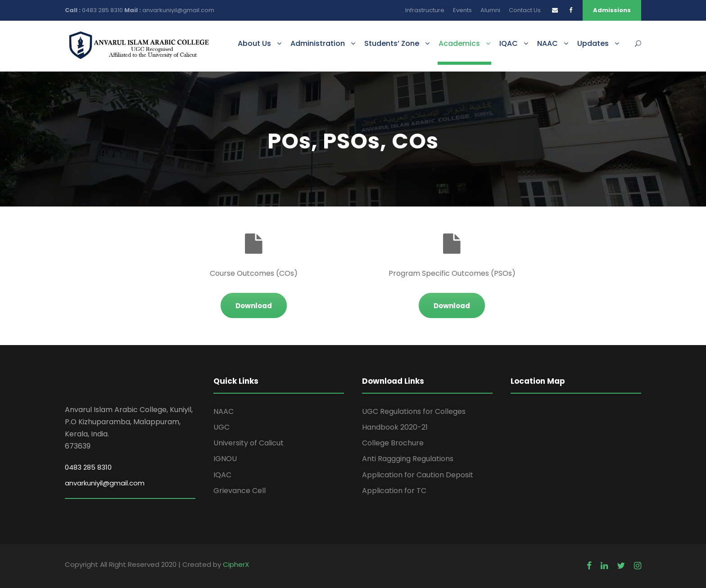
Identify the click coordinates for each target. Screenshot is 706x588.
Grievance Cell (240, 491)
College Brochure (393, 443)
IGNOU (225, 459)
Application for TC (394, 491)
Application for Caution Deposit (418, 475)
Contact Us (525, 10)
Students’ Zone (392, 43)
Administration (318, 43)
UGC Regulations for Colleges (414, 411)
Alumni (490, 10)
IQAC (509, 43)
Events (462, 10)
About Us (254, 43)
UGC (222, 427)
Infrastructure (425, 10)
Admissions (612, 10)
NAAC (548, 43)
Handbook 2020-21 (395, 427)
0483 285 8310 (103, 10)
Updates (593, 43)
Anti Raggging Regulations (408, 459)
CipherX (236, 564)
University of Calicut (249, 443)
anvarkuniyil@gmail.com (178, 10)
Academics (459, 43)
